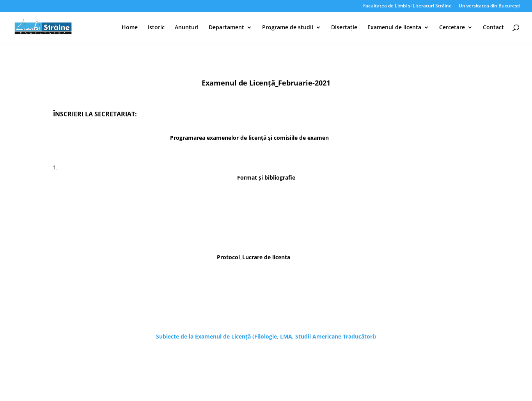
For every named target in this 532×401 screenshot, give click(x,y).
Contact (493, 28)
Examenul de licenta (394, 28)
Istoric (156, 28)
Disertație (344, 28)
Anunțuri (187, 28)
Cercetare (452, 28)
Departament (226, 28)
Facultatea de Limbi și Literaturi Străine (407, 6)
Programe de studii (288, 28)
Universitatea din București (489, 6)
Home (130, 28)
